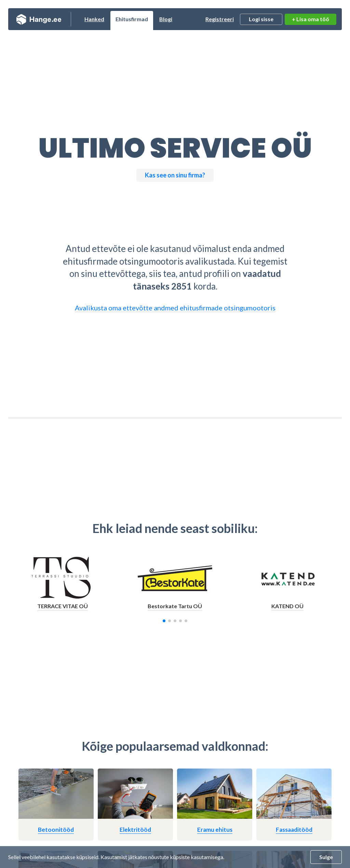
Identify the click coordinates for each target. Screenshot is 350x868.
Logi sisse (261, 19)
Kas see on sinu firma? (175, 175)
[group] (63, 586)
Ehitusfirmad (132, 19)
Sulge (326, 857)
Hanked (94, 19)
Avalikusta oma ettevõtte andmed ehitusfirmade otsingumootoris (175, 308)
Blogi (166, 19)
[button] (164, 621)
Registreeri (220, 19)
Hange (39, 19)
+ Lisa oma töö (311, 19)
